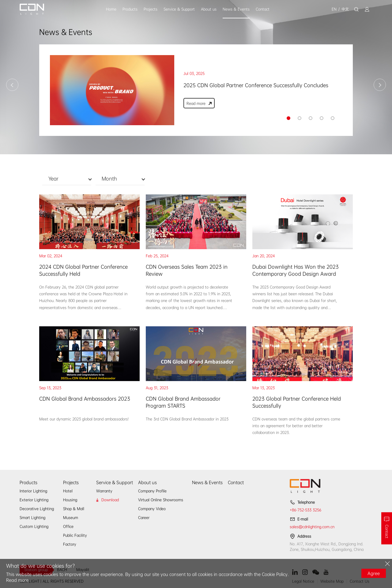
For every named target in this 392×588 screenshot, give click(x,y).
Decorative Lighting (37, 509)
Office (68, 526)
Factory (70, 544)
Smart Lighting (32, 518)
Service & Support (179, 9)
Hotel (68, 491)
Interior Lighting (33, 491)
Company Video (152, 509)
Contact (263, 9)
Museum (71, 518)
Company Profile (152, 491)
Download (110, 500)
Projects (151, 9)
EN (334, 9)
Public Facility (75, 535)
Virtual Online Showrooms (161, 500)
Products (130, 9)
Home (111, 9)
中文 (345, 9)
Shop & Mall (74, 509)
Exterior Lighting (34, 500)
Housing (70, 500)
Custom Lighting (34, 526)
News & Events (236, 9)
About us (209, 9)
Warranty (104, 491)
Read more (17, 580)
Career (144, 518)
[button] (288, 118)
